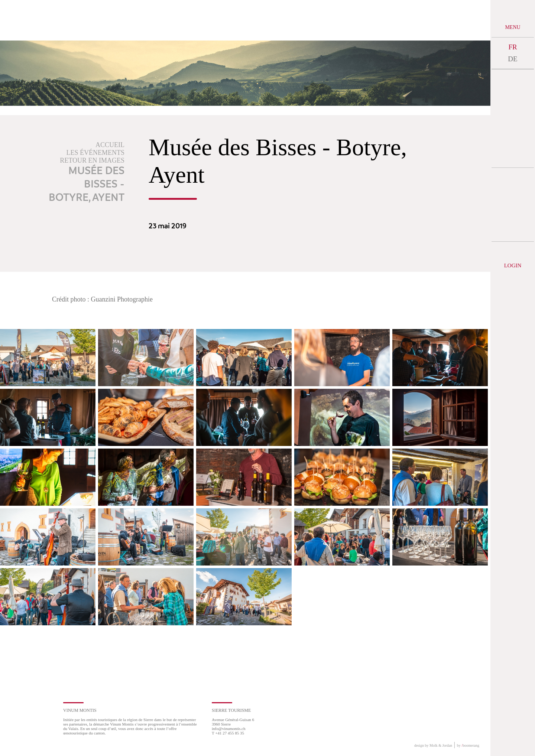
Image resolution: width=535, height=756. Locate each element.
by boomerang (468, 745)
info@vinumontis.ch (229, 729)
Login (513, 265)
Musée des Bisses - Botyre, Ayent (87, 185)
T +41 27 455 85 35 (228, 733)
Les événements (96, 153)
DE (513, 59)
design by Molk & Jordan (433, 745)
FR (513, 47)
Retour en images (92, 160)
